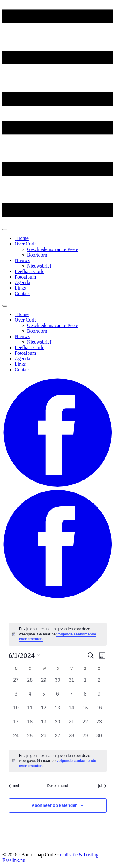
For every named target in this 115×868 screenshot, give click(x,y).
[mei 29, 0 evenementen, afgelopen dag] (44, 683)
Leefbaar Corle (29, 271)
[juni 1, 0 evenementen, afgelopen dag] (85, 683)
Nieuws (22, 260)
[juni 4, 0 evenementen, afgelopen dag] (30, 697)
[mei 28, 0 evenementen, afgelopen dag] (30, 683)
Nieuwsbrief (39, 266)
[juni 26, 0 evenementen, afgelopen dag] (44, 739)
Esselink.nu (14, 860)
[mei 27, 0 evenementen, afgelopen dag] (16, 683)
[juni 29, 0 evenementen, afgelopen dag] (85, 739)
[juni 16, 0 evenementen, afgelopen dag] (99, 711)
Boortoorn (37, 255)
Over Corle (26, 244)
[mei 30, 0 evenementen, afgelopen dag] (57, 683)
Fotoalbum (25, 277)
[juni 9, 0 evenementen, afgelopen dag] (99, 697)
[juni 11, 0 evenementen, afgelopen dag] (30, 711)
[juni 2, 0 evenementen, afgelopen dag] (99, 683)
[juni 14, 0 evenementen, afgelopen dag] (71, 711)
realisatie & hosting (79, 855)
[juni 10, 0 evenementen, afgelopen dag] (16, 711)
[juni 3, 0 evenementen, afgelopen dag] (16, 697)
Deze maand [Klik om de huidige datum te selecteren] (57, 786)
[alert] (58, 634)
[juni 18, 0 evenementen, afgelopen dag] (30, 725)
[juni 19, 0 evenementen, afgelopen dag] (44, 725)
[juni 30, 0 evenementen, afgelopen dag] (99, 739)
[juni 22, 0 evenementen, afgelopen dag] (85, 725)
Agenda (22, 282)
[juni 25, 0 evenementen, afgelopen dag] (30, 739)
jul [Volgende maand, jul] (102, 786)
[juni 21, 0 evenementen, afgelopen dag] (71, 725)
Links (20, 288)
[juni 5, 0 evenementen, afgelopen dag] (44, 697)
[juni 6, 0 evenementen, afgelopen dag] (57, 697)
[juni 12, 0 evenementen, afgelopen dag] (44, 711)
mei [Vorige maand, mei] (14, 786)
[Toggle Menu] (5, 230)
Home (23, 238)
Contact (22, 293)
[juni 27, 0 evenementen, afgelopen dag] (57, 739)
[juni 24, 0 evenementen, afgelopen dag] (16, 739)
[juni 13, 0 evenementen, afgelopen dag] (57, 711)
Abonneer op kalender (54, 805)
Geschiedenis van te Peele (53, 249)
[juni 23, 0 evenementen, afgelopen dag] (99, 725)
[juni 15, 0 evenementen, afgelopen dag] (85, 711)
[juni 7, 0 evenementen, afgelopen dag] (71, 697)
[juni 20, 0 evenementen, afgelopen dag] (57, 725)
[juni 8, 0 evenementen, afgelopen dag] (85, 697)
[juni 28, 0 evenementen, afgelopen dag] (71, 739)
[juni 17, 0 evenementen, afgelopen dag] (16, 725)
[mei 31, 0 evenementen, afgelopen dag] (71, 683)
